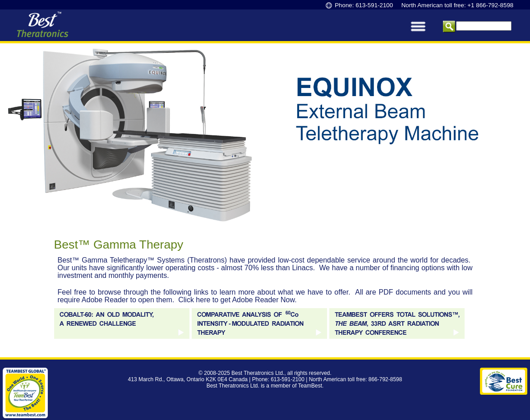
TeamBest (310, 386)
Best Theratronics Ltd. (258, 373)
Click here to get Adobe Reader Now (236, 300)
